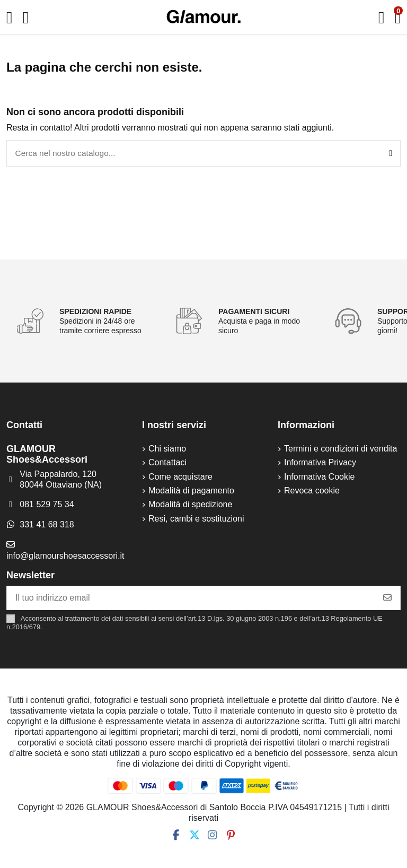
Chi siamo (167, 450)
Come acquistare (180, 478)
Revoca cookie (312, 492)
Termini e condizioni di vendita (340, 450)
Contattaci (167, 463)
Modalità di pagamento (191, 492)
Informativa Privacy (320, 463)
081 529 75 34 (47, 506)
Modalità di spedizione (190, 505)
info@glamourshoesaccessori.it (65, 557)
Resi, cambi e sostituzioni (196, 520)
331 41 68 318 (47, 526)
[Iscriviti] (387, 599)
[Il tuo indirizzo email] (191, 599)
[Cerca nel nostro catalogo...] (391, 154)
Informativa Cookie (319, 478)
